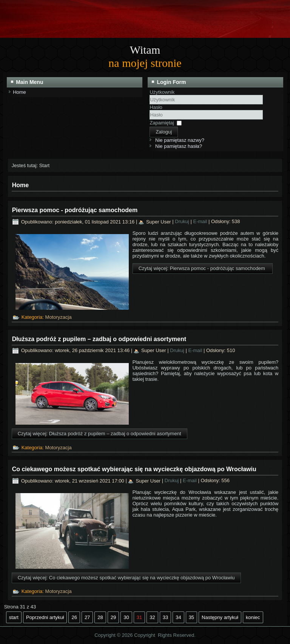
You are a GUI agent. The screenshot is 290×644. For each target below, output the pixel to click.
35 (191, 617)
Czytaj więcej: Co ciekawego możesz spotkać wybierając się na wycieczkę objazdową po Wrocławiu (126, 578)
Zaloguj (164, 132)
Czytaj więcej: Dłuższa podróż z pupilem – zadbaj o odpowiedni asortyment (99, 434)
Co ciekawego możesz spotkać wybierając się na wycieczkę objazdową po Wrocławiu (134, 469)
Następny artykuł (220, 617)
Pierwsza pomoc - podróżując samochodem (75, 210)
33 (165, 617)
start (14, 617)
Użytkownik (162, 92)
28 (100, 617)
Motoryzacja (59, 317)
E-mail (201, 222)
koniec (253, 617)
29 (113, 617)
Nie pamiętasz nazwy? (180, 140)
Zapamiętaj (162, 123)
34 (178, 617)
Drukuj (183, 222)
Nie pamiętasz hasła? (179, 146)
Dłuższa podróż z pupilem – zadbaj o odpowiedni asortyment (99, 339)
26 (74, 617)
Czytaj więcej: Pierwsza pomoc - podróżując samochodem (203, 268)
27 (87, 617)
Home (19, 92)
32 (152, 617)
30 (126, 617)
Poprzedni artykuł (45, 617)
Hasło (156, 107)
